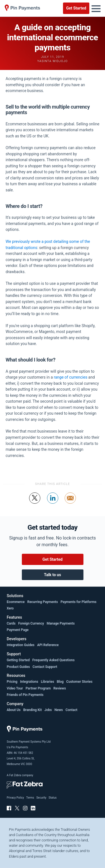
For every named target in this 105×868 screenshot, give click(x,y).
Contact (71, 710)
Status (53, 798)
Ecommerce (16, 602)
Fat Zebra (15, 775)
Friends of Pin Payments (25, 695)
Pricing (12, 682)
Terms (30, 798)
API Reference (48, 645)
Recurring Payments (43, 602)
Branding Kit (32, 710)
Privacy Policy (15, 798)
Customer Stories (80, 682)
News (59, 710)
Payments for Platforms (78, 602)
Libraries (47, 682)
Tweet (35, 503)
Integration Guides (21, 645)
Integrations (29, 682)
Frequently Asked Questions (54, 660)
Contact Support (45, 667)
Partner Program (38, 688)
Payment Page (18, 630)
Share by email (70, 503)
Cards (11, 623)
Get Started (76, 8)
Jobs (48, 710)
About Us (14, 710)
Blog (60, 682)
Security (41, 798)
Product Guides (18, 667)
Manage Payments (61, 623)
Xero (10, 608)
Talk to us (53, 575)
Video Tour (15, 688)
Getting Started (18, 660)
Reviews (60, 688)
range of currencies (71, 377)
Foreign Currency (31, 623)
